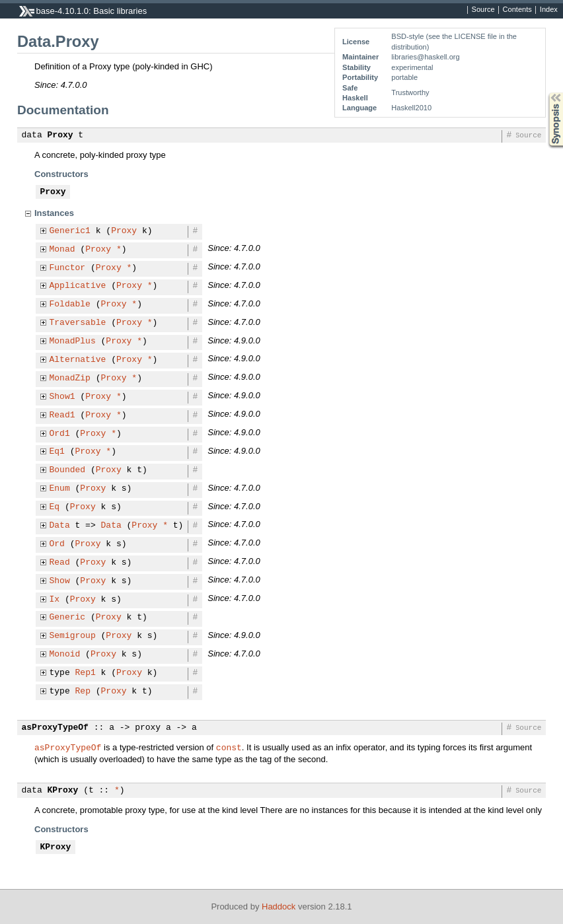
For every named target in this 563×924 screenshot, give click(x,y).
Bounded (68, 470)
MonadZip (70, 378)
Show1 (62, 397)
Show (60, 581)
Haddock (279, 906)
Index (549, 10)
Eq (55, 507)
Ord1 (60, 434)
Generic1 (70, 231)
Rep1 (86, 673)
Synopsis (545, 93)
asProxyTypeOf (55, 728)
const (229, 747)
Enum (60, 489)
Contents (517, 10)
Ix (55, 600)
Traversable (78, 323)
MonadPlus (73, 341)
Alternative (78, 360)
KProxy (63, 791)
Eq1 (57, 452)
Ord (57, 544)
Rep (83, 692)
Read (60, 563)
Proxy (60, 135)
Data (60, 526)
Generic (68, 618)
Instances (54, 213)
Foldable (70, 304)
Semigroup (73, 636)
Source (483, 10)
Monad (62, 250)
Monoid (65, 655)
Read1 (62, 415)
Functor (68, 268)
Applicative (78, 286)
